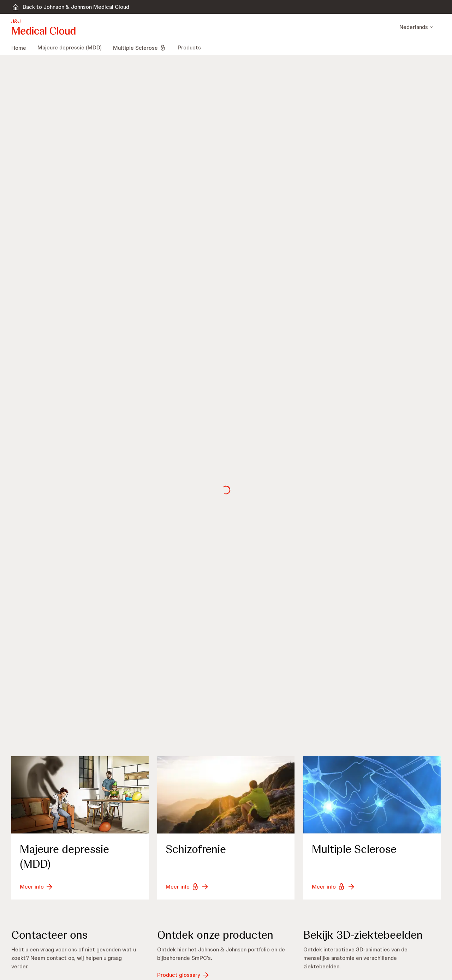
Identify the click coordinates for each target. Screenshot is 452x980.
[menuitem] (22, 48)
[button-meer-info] (37, 887)
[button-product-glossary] (184, 975)
